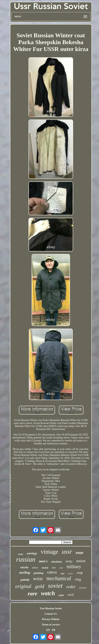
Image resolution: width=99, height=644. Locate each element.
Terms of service (51, 625)
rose (79, 553)
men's (43, 561)
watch (48, 593)
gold (40, 586)
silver (35, 568)
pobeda (25, 580)
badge (21, 554)
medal (45, 568)
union (81, 561)
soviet (55, 586)
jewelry (83, 588)
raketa (52, 572)
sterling (25, 572)
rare (33, 593)
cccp (80, 573)
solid (62, 574)
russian (26, 559)
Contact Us (51, 614)
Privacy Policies (51, 619)
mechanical (59, 578)
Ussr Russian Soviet (51, 608)
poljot (61, 595)
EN (48, 630)
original (23, 586)
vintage (49, 552)
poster (71, 573)
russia (24, 567)
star (54, 568)
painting (38, 573)
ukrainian (57, 562)
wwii (71, 595)
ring (78, 579)
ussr (67, 552)
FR (54, 630)
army (69, 561)
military (74, 567)
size (61, 568)
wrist (38, 579)
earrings (32, 553)
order (71, 587)
